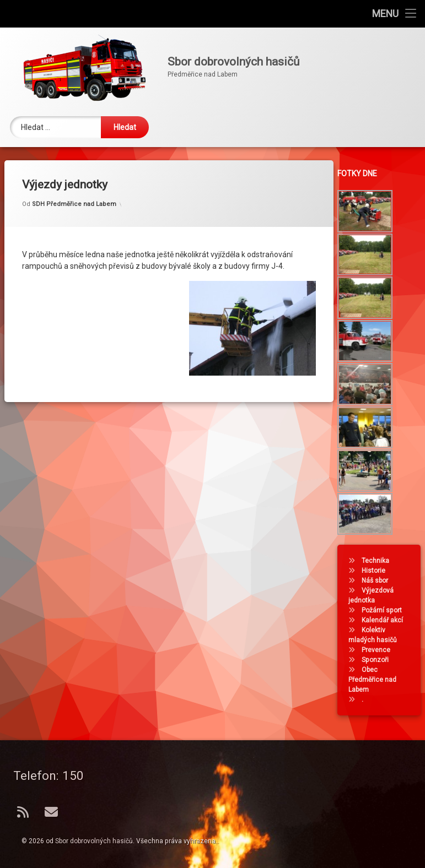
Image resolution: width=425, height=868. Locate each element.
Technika (379, 561)
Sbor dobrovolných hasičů (94, 841)
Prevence (380, 650)
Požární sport (386, 610)
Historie (377, 571)
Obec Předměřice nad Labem (376, 680)
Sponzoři (379, 660)
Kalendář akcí (386, 620)
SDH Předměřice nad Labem (74, 193)
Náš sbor (379, 581)
